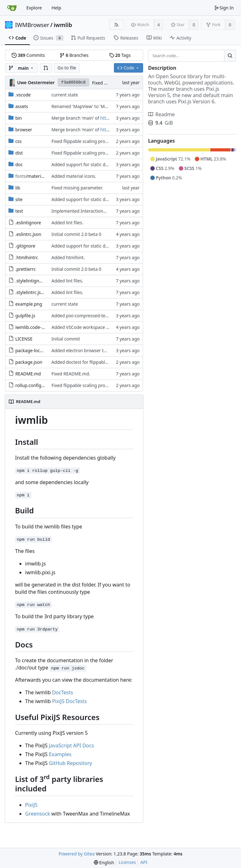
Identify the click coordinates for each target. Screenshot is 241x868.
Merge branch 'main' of (76, 118)
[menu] (104, 863)
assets (22, 106)
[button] (46, 68)
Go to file (67, 68)
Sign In (224, 8)
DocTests (63, 692)
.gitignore (25, 246)
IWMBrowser (32, 25)
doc (19, 164)
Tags (120, 55)
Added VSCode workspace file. (83, 327)
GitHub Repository (71, 763)
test (19, 211)
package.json (29, 362)
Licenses (127, 862)
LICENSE (24, 339)
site (19, 199)
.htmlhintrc (27, 257)
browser (24, 130)
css (19, 141)
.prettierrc (26, 269)
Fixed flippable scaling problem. (84, 141)
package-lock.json (34, 350)
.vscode (23, 95)
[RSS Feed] (117, 25)
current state (65, 95)
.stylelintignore (31, 281)
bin (19, 118)
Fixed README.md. (71, 374)
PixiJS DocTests (70, 701)
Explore (34, 8)
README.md (28, 374)
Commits (28, 55)
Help (56, 8)
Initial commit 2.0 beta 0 (76, 234)
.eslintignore (28, 223)
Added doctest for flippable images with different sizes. (108, 362)
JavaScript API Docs (72, 745)
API (144, 862)
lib (18, 188)
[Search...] (230, 56)
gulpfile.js (25, 316)
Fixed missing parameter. (77, 188)
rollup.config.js (31, 385)
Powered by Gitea (77, 854)
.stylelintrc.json (31, 292)
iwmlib (63, 25)
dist (19, 153)
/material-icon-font (40, 176)
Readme (161, 114)
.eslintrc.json (28, 234)
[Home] (12, 8)
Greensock (37, 814)
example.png (29, 304)
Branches (74, 55)
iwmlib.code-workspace (40, 327)
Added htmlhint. (68, 257)
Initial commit (66, 339)
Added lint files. (67, 223)
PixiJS (31, 805)
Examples (60, 754)
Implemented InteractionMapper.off (88, 211)
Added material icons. (74, 176)
